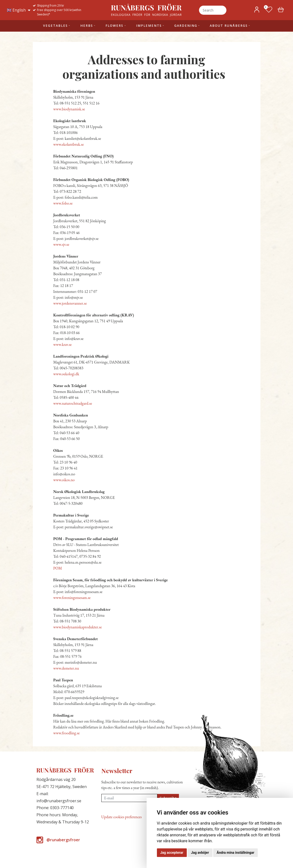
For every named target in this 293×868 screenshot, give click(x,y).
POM (58, 568)
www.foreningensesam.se (72, 598)
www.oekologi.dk (66, 374)
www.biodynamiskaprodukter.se (78, 627)
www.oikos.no (64, 480)
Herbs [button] (87, 26)
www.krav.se (63, 344)
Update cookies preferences (122, 817)
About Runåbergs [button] (229, 26)
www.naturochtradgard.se (73, 403)
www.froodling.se (67, 733)
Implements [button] (149, 26)
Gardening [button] (186, 26)
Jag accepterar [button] (172, 853)
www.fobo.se (63, 203)
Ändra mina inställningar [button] (235, 853)
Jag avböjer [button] (200, 853)
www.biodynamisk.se (69, 109)
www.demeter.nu (66, 668)
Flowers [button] (114, 26)
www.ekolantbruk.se (69, 144)
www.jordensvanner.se (70, 303)
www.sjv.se (61, 244)
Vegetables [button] (55, 26)
